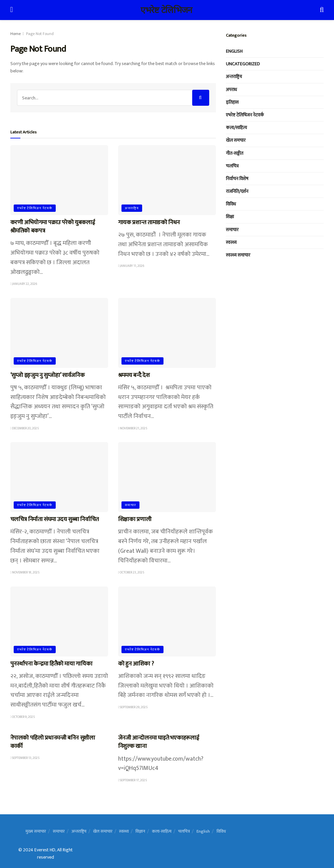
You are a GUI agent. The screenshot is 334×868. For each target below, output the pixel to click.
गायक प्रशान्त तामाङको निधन (149, 223)
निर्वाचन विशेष (237, 179)
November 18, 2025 (25, 572)
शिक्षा (230, 217)
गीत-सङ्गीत (235, 153)
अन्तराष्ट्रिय (132, 208)
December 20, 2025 (25, 428)
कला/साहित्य (236, 128)
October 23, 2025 (131, 572)
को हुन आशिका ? (136, 664)
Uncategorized (243, 64)
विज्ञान (140, 831)
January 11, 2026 (131, 266)
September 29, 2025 (133, 707)
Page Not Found (40, 34)
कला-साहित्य (162, 831)
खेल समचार (236, 140)
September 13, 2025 (25, 758)
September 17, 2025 (133, 780)
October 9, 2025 (23, 717)
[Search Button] (201, 98)
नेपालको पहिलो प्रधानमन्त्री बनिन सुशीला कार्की (53, 742)
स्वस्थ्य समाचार (238, 255)
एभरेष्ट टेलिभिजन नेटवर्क (35, 208)
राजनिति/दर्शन (237, 191)
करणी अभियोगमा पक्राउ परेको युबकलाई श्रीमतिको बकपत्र (53, 227)
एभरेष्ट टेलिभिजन (166, 10)
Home (16, 34)
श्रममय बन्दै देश (134, 375)
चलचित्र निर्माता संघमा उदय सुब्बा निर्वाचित (55, 519)
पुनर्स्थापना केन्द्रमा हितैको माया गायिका (51, 664)
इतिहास (232, 102)
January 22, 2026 (24, 284)
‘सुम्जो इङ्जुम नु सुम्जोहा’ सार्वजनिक (48, 375)
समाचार (130, 505)
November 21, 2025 (133, 428)
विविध (231, 204)
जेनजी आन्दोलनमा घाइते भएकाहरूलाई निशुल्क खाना (158, 742)
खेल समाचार (103, 831)
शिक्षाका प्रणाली (135, 519)
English (234, 51)
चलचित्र (232, 166)
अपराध (231, 90)
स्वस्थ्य (231, 242)
